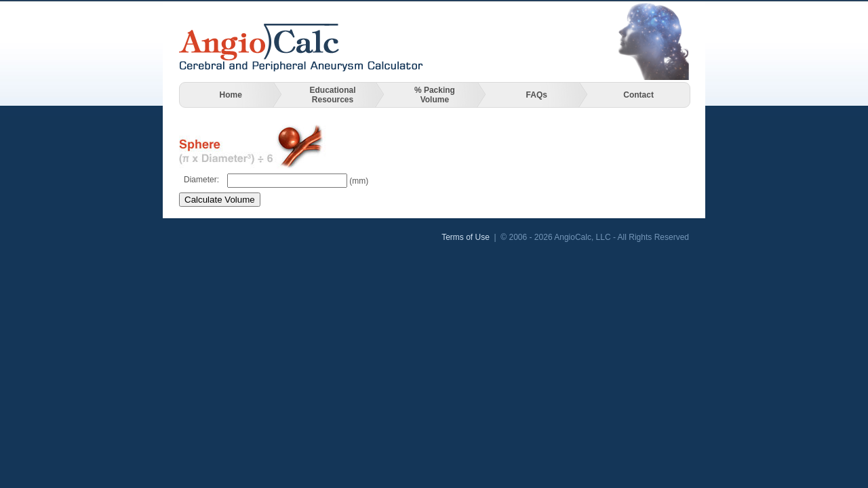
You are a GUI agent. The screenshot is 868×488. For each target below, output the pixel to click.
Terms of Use (466, 237)
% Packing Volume (435, 95)
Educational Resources (333, 95)
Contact (638, 95)
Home (231, 95)
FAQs (537, 95)
